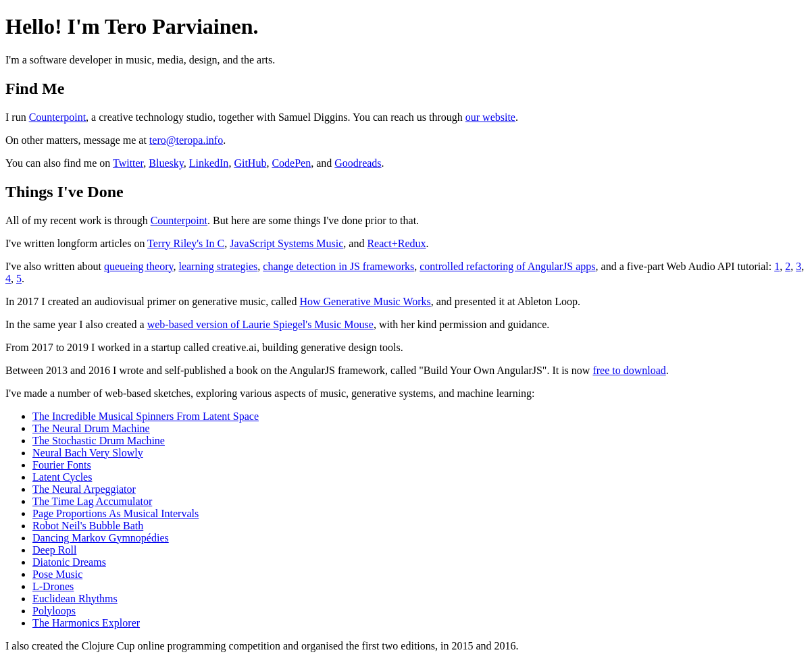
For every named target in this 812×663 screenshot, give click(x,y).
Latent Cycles (62, 477)
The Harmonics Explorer (86, 623)
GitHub (250, 163)
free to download (629, 370)
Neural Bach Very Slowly (88, 453)
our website (490, 117)
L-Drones (53, 586)
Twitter (128, 163)
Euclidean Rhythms (75, 599)
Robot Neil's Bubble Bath (88, 526)
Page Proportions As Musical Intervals (116, 513)
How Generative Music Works (365, 301)
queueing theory (138, 266)
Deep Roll (54, 550)
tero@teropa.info (186, 140)
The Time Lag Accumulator (92, 501)
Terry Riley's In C (186, 243)
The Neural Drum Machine (91, 428)
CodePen (291, 163)
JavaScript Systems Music (286, 243)
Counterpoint (57, 117)
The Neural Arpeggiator (84, 489)
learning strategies (218, 266)
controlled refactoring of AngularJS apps (507, 266)
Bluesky (166, 163)
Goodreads (358, 163)
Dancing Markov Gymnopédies (101, 538)
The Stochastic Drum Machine (99, 441)
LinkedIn (209, 163)
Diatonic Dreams (69, 562)
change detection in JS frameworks (338, 266)
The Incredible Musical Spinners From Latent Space (146, 416)
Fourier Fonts (62, 465)
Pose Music (57, 574)
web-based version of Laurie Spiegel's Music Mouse (260, 324)
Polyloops (54, 611)
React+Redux (396, 243)
